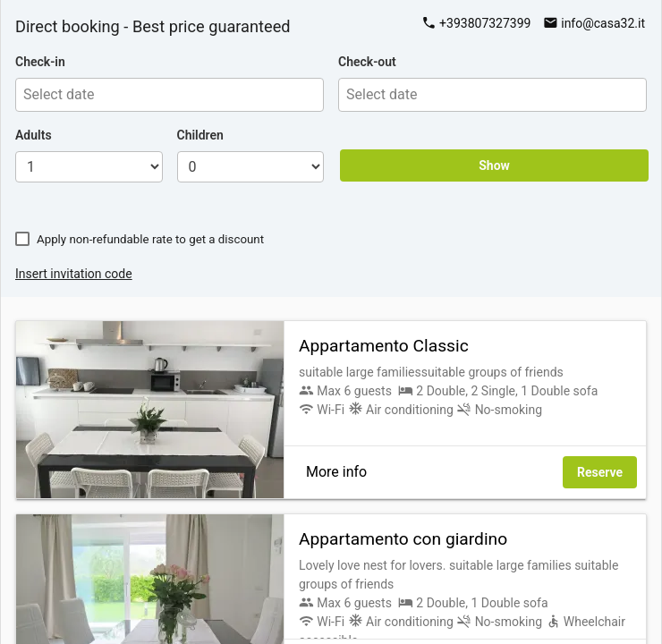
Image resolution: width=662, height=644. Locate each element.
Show (494, 165)
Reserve (600, 472)
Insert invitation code (74, 274)
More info (336, 472)
